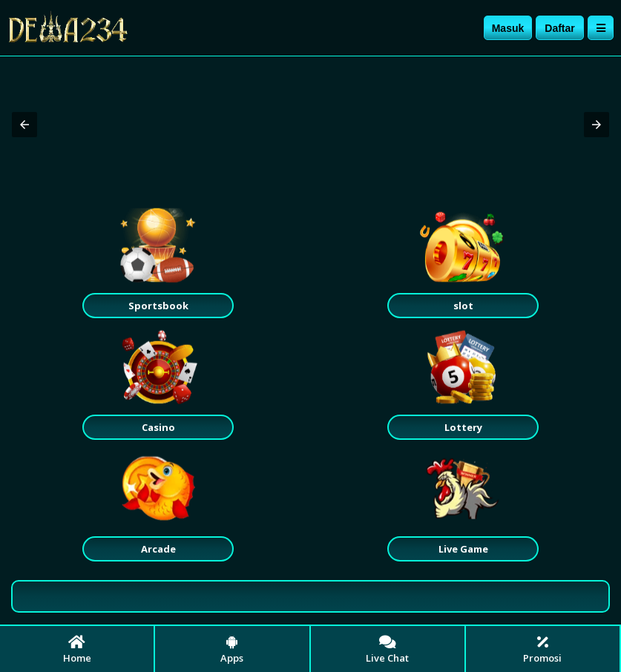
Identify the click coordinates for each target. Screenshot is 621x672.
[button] (24, 125)
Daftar (559, 28)
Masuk (508, 28)
